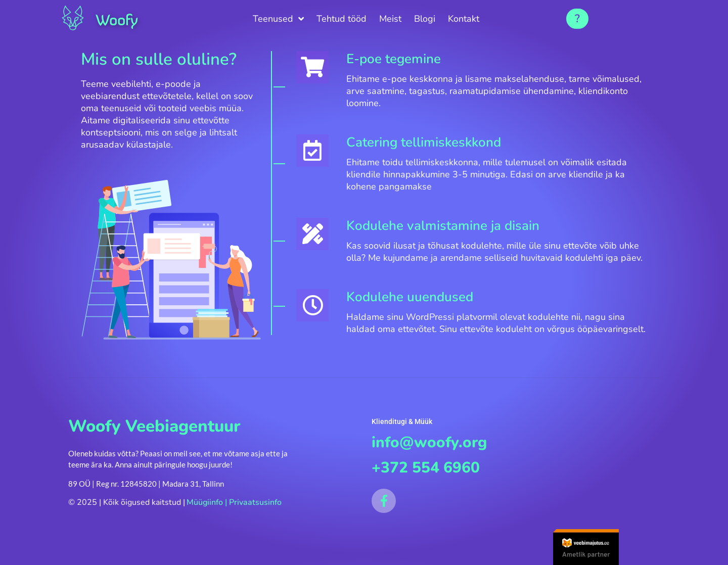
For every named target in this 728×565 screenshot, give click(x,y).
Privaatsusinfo (255, 512)
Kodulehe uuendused (417, 309)
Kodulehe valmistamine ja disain (450, 226)
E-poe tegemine (401, 59)
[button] (577, 19)
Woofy (121, 19)
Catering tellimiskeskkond (431, 142)
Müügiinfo (205, 512)
